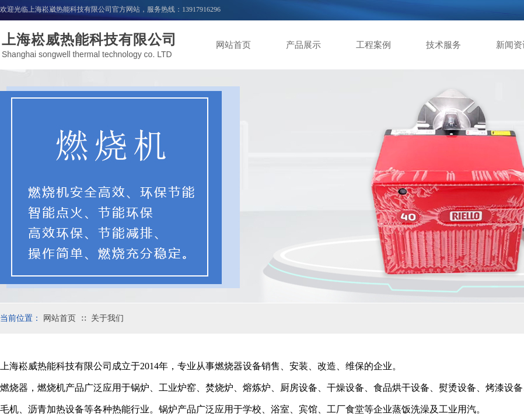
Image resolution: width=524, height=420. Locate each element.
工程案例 (373, 45)
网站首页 (233, 45)
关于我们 (107, 318)
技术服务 (443, 45)
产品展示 (303, 45)
